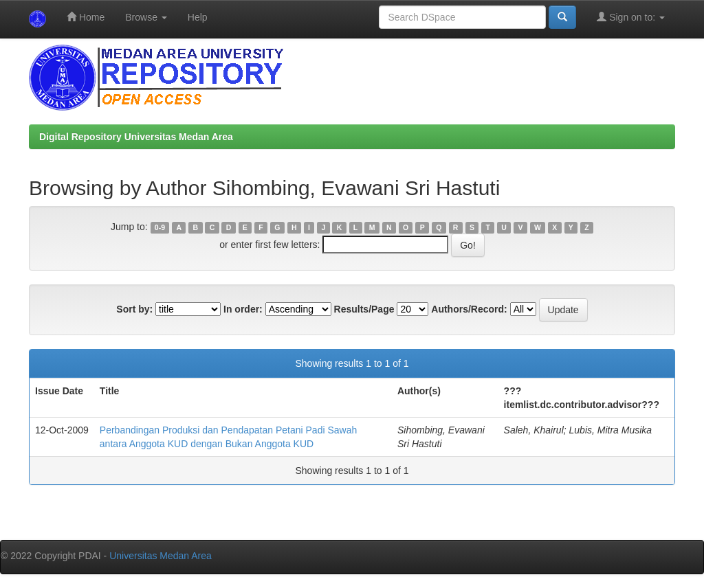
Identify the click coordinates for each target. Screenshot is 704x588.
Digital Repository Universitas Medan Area (136, 137)
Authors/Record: (469, 309)
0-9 (160, 227)
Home (86, 17)
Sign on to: (631, 17)
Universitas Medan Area (161, 556)
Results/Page (364, 309)
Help (198, 17)
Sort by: (134, 309)
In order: (243, 309)
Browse (146, 17)
